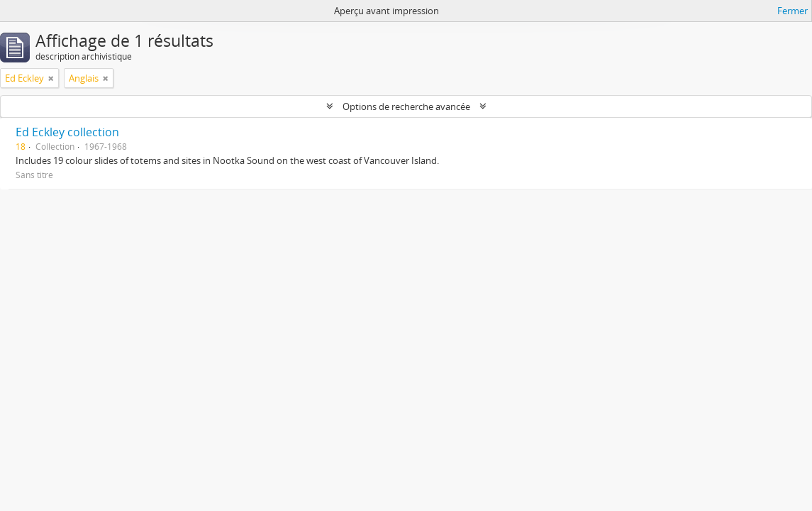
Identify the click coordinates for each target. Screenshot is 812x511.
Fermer (792, 11)
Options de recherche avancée (406, 106)
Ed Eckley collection (67, 132)
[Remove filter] (51, 78)
